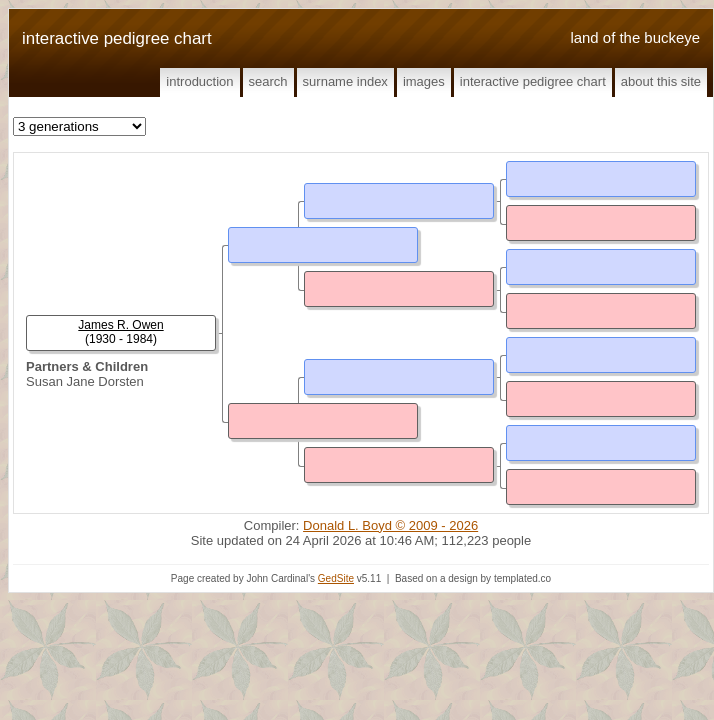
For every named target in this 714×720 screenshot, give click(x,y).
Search (268, 81)
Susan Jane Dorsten (85, 381)
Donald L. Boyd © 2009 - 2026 (390, 525)
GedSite (336, 578)
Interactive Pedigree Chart (533, 81)
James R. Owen (120, 325)
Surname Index (345, 81)
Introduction (199, 81)
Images (424, 81)
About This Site (661, 81)
